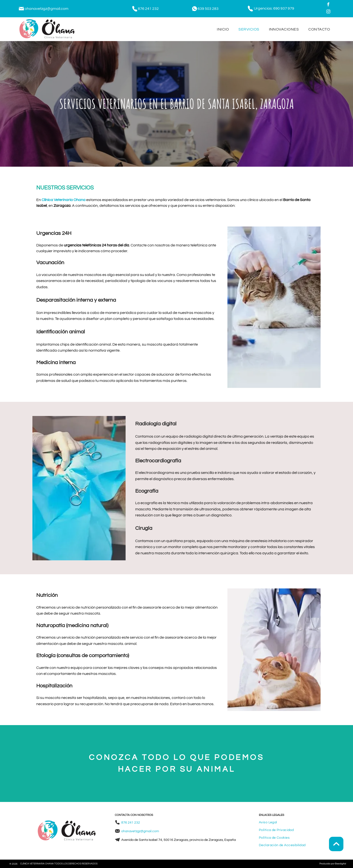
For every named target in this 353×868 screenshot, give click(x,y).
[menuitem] (223, 29)
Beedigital (341, 864)
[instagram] (328, 12)
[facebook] (328, 5)
